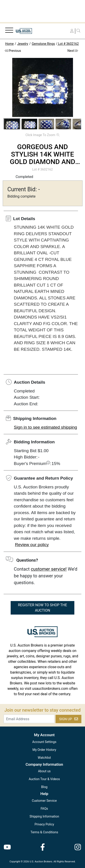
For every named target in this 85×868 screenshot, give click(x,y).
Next (73, 51)
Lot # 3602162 (68, 44)
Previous (13, 51)
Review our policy (32, 545)
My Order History (44, 750)
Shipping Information (44, 816)
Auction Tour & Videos (44, 779)
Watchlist (44, 758)
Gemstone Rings (43, 44)
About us (44, 771)
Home (10, 44)
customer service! (49, 569)
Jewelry (23, 44)
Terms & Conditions (44, 832)
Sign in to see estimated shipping (45, 427)
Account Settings (44, 742)
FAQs (44, 809)
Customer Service (44, 801)
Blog (44, 787)
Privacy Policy (44, 824)
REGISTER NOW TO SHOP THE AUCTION (42, 608)
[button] (12, 125)
